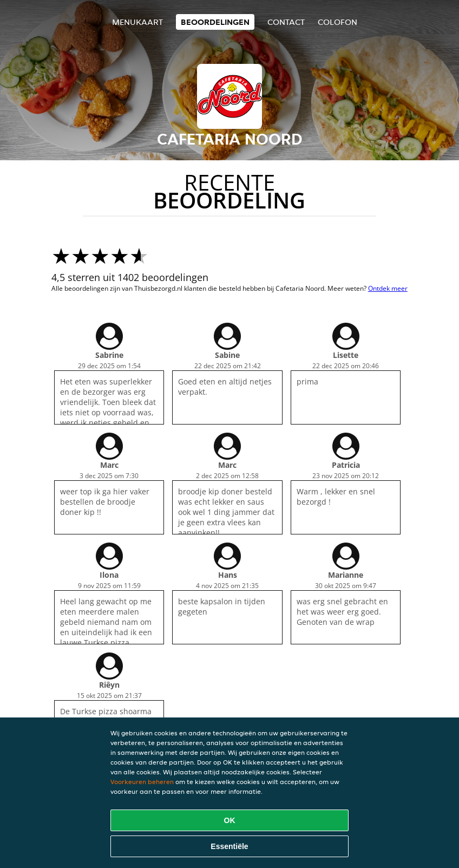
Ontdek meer (388, 288)
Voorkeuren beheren (142, 782)
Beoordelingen (215, 22)
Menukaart (137, 22)
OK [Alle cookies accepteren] (230, 820)
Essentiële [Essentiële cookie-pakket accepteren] (229, 846)
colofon (337, 22)
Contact (286, 22)
